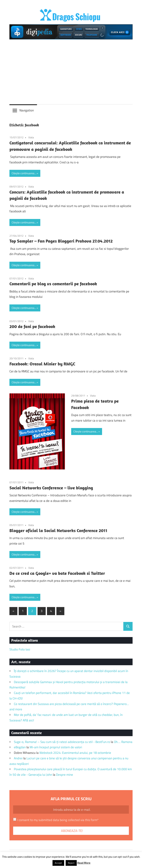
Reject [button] (71, 863)
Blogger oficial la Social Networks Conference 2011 (58, 530)
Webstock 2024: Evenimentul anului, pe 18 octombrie (75, 753)
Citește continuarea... (24, 173)
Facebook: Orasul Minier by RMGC (42, 364)
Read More (84, 863)
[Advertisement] (71, 70)
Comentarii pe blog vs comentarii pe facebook (53, 284)
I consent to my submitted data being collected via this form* (58, 820)
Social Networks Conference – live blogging (51, 488)
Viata (31, 137)
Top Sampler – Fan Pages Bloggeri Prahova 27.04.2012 (61, 241)
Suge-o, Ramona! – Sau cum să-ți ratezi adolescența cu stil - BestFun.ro (62, 742)
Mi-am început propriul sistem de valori (56, 747)
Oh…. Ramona (123, 742)
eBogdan (20, 747)
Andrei (18, 758)
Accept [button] (58, 863)
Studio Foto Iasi (20, 649)
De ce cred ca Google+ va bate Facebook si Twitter (57, 573)
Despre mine (65, 775)
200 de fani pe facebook (32, 326)
